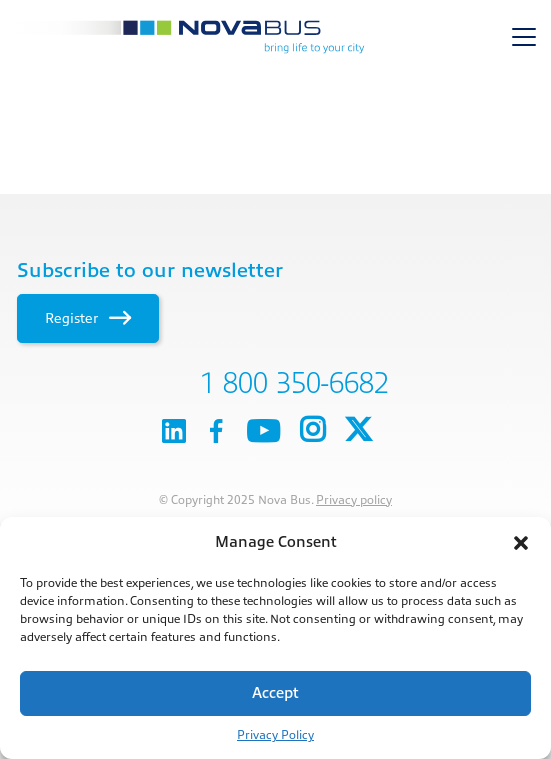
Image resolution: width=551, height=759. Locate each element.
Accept (275, 693)
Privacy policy (354, 500)
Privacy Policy (275, 735)
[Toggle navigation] (524, 37)
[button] (521, 543)
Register (87, 318)
